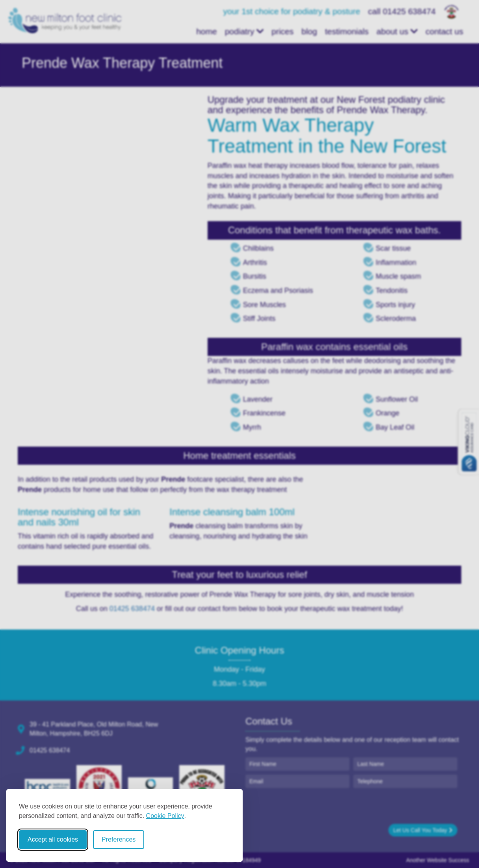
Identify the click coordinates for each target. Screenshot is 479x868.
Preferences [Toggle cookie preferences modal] (119, 839)
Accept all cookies (53, 839)
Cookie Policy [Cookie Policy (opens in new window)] (165, 816)
